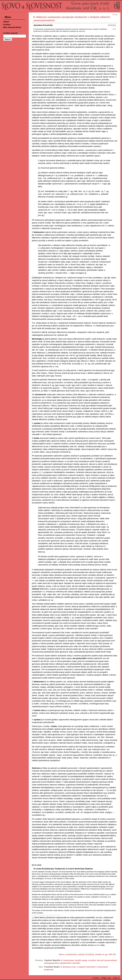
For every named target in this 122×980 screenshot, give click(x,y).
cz (116, 15)
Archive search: (11, 33)
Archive (7, 25)
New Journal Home (12, 27)
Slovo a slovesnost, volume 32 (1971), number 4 (81, 954)
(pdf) (114, 29)
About (6, 22)
